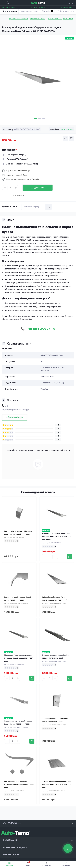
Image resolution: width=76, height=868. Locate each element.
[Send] (49, 207)
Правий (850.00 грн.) (17, 159)
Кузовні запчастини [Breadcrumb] (18, 18)
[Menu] (3, 3)
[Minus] (5, 188)
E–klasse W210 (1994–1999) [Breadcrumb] (60, 18)
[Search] (8, 3)
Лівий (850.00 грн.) (16, 155)
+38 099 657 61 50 (68, 7)
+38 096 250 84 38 (38, 7)
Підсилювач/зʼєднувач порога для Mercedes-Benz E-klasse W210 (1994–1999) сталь (57, 536)
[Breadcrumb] (6, 18)
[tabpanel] (38, 79)
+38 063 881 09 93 (8, 7)
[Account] (73, 3)
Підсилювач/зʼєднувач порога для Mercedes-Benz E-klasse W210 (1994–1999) (19, 658)
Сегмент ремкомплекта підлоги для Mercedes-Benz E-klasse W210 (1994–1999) (57, 784)
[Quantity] (10, 188)
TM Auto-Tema (67, 129)
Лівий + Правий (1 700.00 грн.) (21, 164)
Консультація (18, 195)
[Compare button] (71, 138)
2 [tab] (40, 118)
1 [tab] (35, 118)
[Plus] (16, 188)
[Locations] (69, 3)
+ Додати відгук (15, 417)
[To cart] (69, 557)
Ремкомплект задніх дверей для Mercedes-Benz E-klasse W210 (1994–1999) (19, 784)
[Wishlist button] (65, 138)
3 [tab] (44, 118)
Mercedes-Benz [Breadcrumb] (38, 18)
